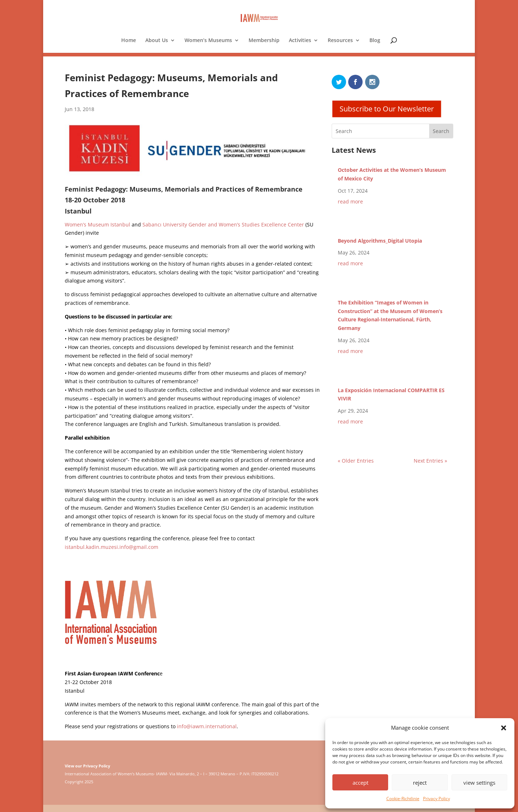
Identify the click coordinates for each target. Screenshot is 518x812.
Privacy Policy (437, 799)
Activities (300, 41)
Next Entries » (430, 461)
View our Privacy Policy (87, 766)
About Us (157, 41)
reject (420, 783)
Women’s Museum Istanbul (97, 224)
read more (350, 201)
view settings (479, 783)
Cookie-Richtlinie (403, 799)
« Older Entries (356, 461)
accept (360, 783)
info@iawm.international (207, 726)
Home (129, 41)
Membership (264, 41)
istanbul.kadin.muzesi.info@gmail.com (112, 547)
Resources (340, 41)
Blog (375, 41)
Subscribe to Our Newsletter (387, 109)
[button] (504, 728)
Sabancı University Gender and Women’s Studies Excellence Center (223, 224)
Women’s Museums (208, 41)
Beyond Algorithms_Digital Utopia (380, 241)
